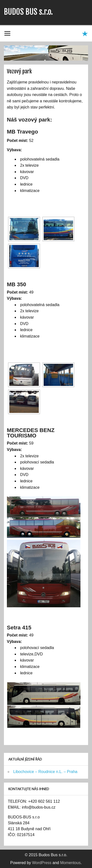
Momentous (70, 863)
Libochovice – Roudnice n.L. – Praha (45, 772)
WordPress (42, 863)
